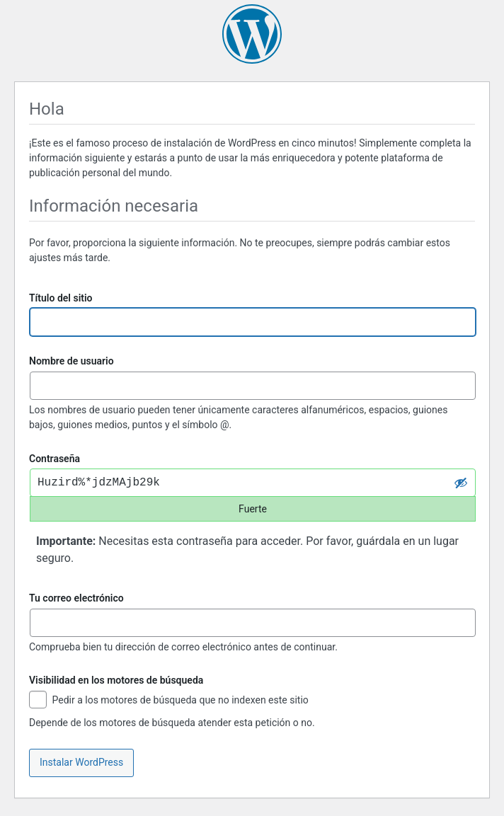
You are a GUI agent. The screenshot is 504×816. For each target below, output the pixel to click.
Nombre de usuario (71, 361)
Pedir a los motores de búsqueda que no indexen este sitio (169, 701)
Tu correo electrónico (76, 598)
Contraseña (55, 459)
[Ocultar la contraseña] (461, 483)
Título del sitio (61, 298)
